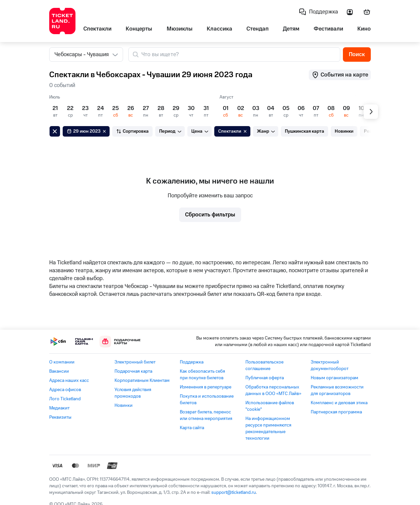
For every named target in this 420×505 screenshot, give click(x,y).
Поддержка (192, 362)
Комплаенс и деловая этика (339, 403)
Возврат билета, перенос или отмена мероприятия (206, 415)
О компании (62, 362)
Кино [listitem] (364, 29)
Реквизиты (60, 417)
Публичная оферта (265, 378)
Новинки (124, 406)
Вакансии (59, 371)
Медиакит (59, 408)
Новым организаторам (335, 378)
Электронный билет (135, 362)
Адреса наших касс (69, 381)
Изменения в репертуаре (206, 387)
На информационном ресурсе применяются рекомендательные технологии (268, 428)
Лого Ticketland (65, 399)
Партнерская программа (336, 412)
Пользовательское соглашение (264, 365)
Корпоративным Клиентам (142, 381)
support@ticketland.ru (234, 493)
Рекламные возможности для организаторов (337, 390)
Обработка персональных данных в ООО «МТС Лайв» (273, 390)
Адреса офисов (65, 390)
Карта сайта (192, 428)
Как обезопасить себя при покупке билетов (202, 375)
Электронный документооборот (330, 365)
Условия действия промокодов (133, 393)
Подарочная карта (133, 371)
